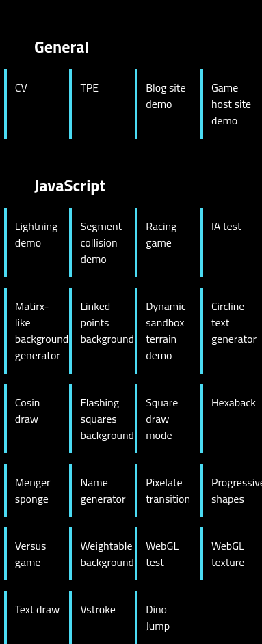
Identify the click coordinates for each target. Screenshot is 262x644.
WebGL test (162, 554)
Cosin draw (28, 410)
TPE (89, 87)
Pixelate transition (168, 490)
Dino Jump (158, 617)
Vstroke (97, 609)
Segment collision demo (101, 242)
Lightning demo (36, 234)
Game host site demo (231, 104)
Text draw (38, 609)
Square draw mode (162, 419)
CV (21, 87)
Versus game (31, 554)
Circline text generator (234, 322)
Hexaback (234, 402)
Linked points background (103, 322)
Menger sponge (33, 490)
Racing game (161, 234)
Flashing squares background (103, 419)
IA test (226, 226)
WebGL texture (228, 554)
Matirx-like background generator (38, 331)
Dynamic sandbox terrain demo (166, 331)
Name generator (103, 490)
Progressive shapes (235, 490)
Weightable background (103, 554)
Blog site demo (166, 96)
